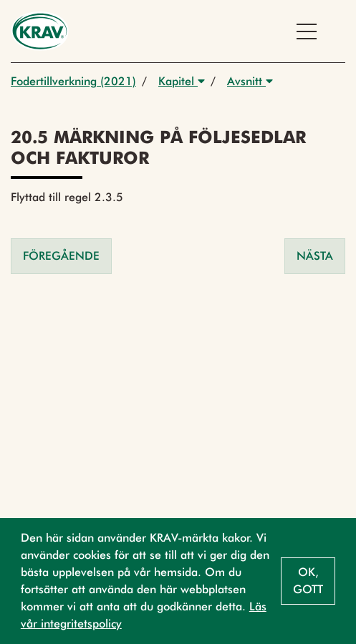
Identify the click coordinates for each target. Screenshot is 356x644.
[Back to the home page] (40, 31)
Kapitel (182, 81)
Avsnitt (250, 81)
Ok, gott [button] (308, 581)
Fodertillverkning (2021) (73, 81)
